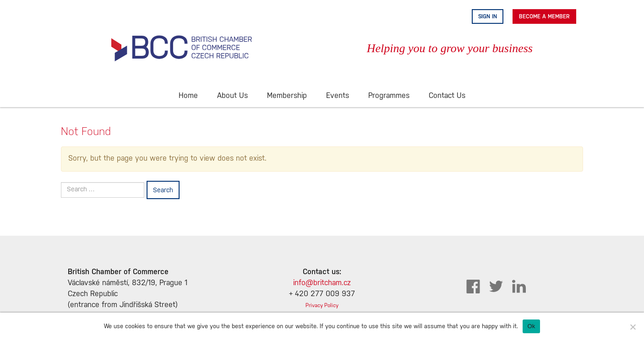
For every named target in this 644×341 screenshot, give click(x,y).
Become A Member (544, 16)
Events (338, 96)
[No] (633, 327)
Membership (287, 96)
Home (188, 96)
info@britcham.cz (322, 283)
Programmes (389, 96)
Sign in (488, 16)
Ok (531, 326)
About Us (232, 96)
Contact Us (447, 96)
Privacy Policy (322, 306)
